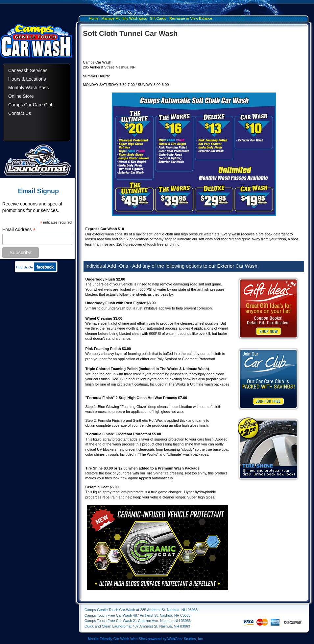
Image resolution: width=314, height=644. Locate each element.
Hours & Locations (27, 79)
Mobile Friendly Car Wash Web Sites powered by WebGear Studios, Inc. (146, 639)
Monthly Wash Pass (28, 88)
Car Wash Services (28, 70)
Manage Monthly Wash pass (124, 18)
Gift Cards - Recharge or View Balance (181, 18)
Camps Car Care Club (31, 105)
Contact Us (20, 113)
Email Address (19, 230)
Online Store (21, 96)
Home (94, 18)
